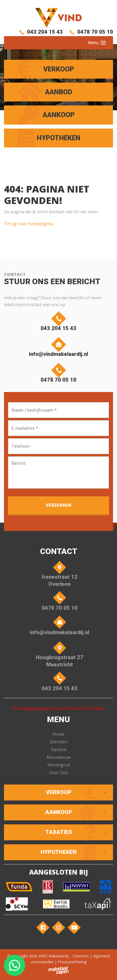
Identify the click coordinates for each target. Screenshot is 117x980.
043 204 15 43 (40, 32)
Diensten (59, 742)
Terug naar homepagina (29, 224)
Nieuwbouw (59, 757)
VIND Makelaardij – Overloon (64, 956)
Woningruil (59, 765)
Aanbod (59, 749)
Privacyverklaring (72, 962)
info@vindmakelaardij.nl (59, 348)
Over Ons (59, 773)
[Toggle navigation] (103, 43)
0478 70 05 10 (90, 32)
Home (59, 734)
